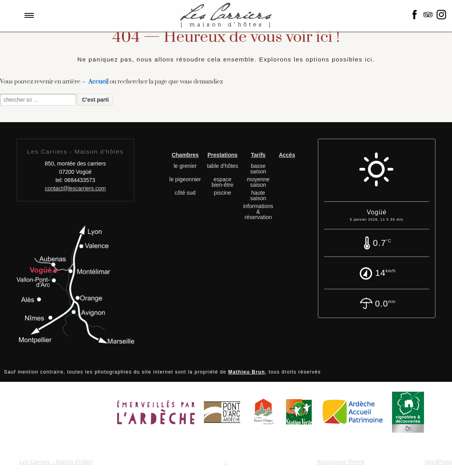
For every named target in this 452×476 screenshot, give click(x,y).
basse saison (258, 169)
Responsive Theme (341, 462)
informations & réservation (258, 212)
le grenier (185, 166)
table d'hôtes (223, 166)
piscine (222, 193)
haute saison (258, 195)
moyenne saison (258, 182)
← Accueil (95, 82)
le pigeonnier (185, 179)
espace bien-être (223, 182)
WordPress (438, 462)
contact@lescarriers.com (75, 188)
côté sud (185, 193)
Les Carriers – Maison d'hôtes (55, 462)
